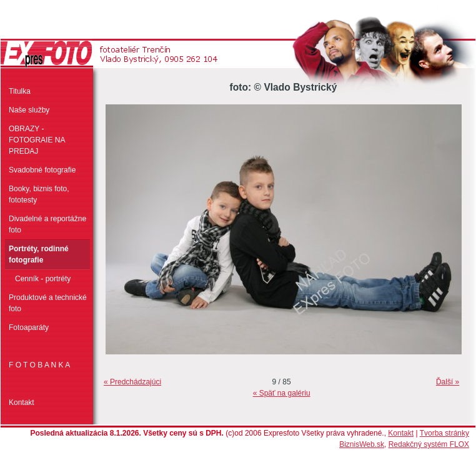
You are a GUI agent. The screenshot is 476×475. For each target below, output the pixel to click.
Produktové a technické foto (48, 303)
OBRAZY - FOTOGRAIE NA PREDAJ (37, 140)
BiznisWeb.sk (362, 444)
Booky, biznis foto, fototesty (39, 194)
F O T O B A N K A (39, 365)
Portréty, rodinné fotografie (39, 254)
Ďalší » (448, 382)
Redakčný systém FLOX (429, 444)
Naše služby (29, 110)
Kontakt (22, 402)
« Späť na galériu (282, 393)
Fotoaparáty (29, 327)
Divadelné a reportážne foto (47, 224)
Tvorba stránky (444, 433)
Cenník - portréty (43, 279)
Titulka (20, 91)
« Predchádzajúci (132, 382)
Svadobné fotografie (42, 170)
